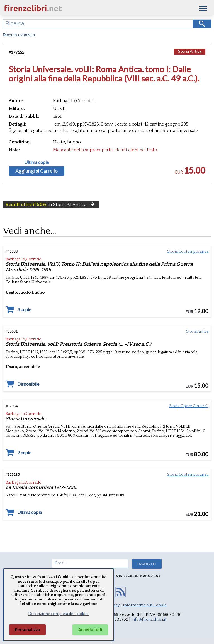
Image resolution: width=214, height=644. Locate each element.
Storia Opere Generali (189, 406)
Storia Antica (190, 51)
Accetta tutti (90, 630)
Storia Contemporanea (188, 251)
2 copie (24, 453)
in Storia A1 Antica (51, 205)
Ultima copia (37, 162)
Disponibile (28, 384)
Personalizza (27, 630)
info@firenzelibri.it (149, 619)
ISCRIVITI (147, 564)
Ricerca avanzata (19, 35)
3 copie (24, 309)
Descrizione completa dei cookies (59, 614)
